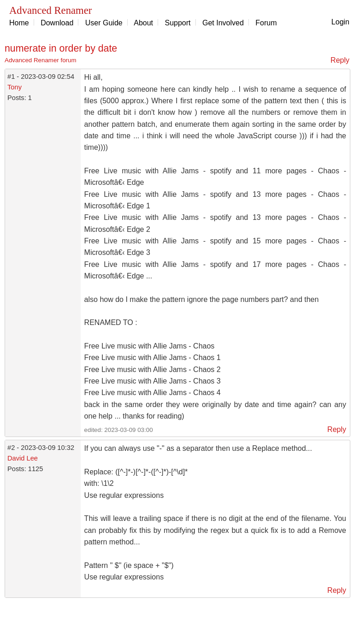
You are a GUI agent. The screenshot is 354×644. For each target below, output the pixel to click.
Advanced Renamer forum (41, 60)
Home (19, 23)
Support (178, 23)
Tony (15, 87)
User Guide (104, 23)
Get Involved (223, 23)
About (143, 23)
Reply (340, 60)
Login (340, 22)
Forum (266, 23)
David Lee (23, 458)
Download (57, 23)
